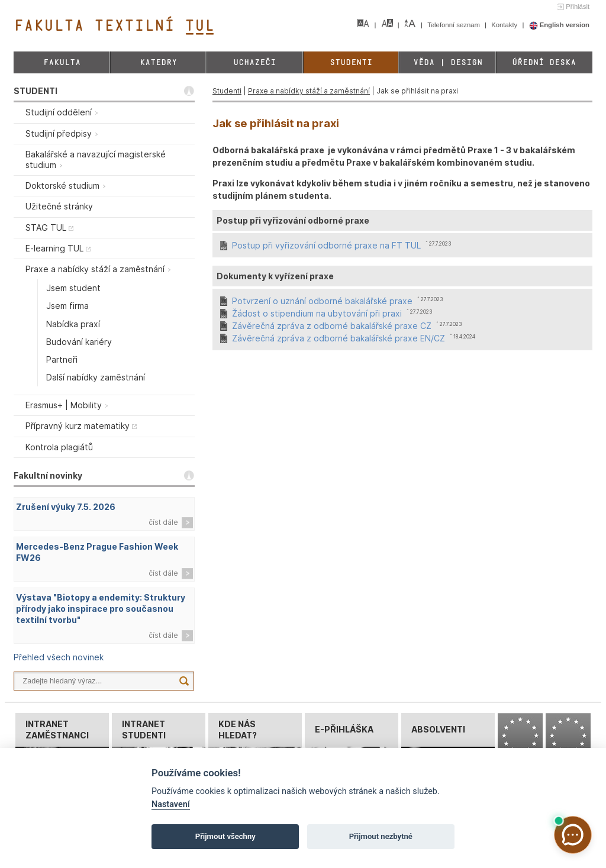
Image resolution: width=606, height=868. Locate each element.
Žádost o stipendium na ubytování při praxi (317, 313)
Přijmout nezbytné (381, 836)
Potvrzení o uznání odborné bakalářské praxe (322, 301)
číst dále (163, 522)
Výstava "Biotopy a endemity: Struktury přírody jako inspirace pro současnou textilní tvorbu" (101, 609)
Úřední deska (544, 62)
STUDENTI (36, 91)
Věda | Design (448, 62)
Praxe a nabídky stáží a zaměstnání (309, 91)
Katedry (158, 62)
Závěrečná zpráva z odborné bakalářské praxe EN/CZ (339, 338)
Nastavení (171, 804)
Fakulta (62, 62)
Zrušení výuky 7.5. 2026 (66, 507)
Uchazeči (254, 62)
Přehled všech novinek (59, 657)
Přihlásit (578, 7)
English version (560, 25)
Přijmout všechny (225, 836)
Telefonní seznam (454, 25)
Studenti (351, 62)
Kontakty (505, 25)
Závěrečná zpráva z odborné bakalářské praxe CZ (332, 326)
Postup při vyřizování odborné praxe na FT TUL (326, 245)
